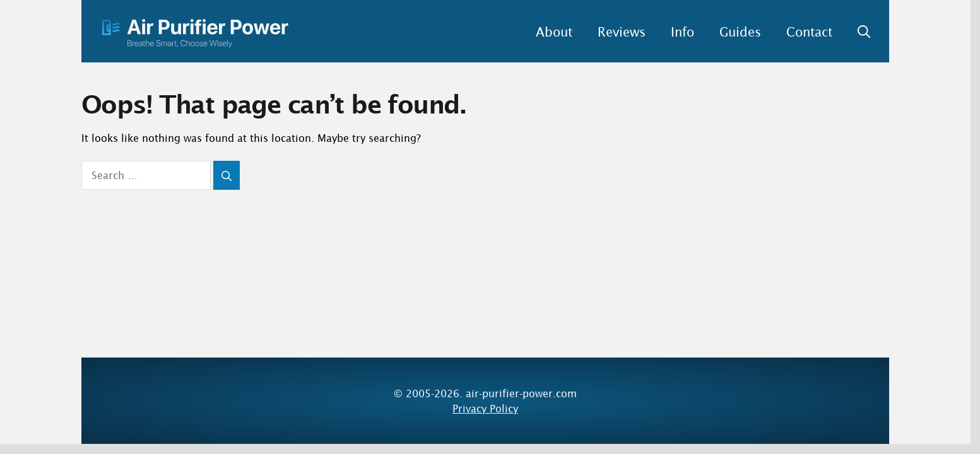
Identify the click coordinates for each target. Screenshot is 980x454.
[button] (858, 32)
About (554, 32)
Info (682, 32)
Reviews (622, 32)
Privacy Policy (485, 408)
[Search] (227, 175)
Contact (809, 32)
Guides (740, 32)
